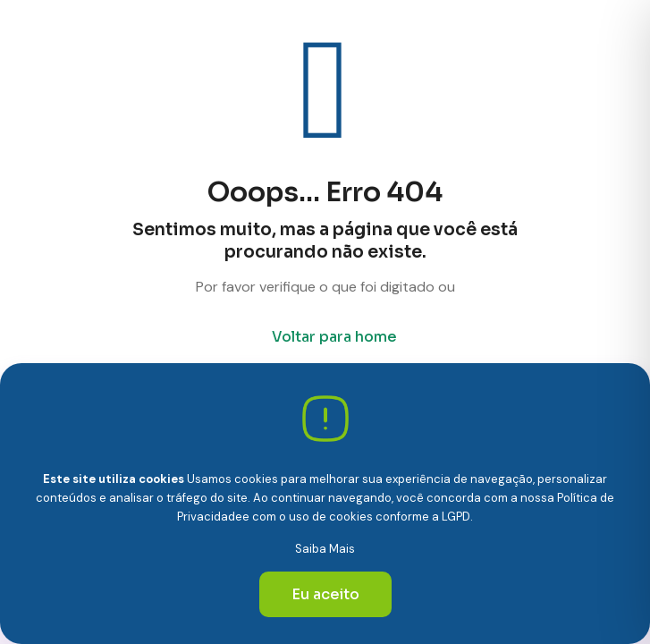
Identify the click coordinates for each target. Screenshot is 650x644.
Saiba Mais (325, 549)
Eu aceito (325, 594)
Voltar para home (334, 337)
